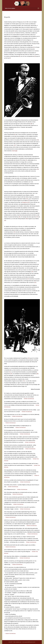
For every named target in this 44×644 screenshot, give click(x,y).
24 (10, 372)
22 (35, 282)
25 (11, 374)
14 (29, 201)
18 (27, 219)
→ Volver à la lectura (28, 399)
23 (29, 358)
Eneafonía (25, 202)
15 (29, 202)
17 (37, 217)
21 (28, 279)
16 (19, 217)
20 (32, 272)
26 (37, 374)
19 (14, 232)
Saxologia (15, 151)
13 (27, 199)
